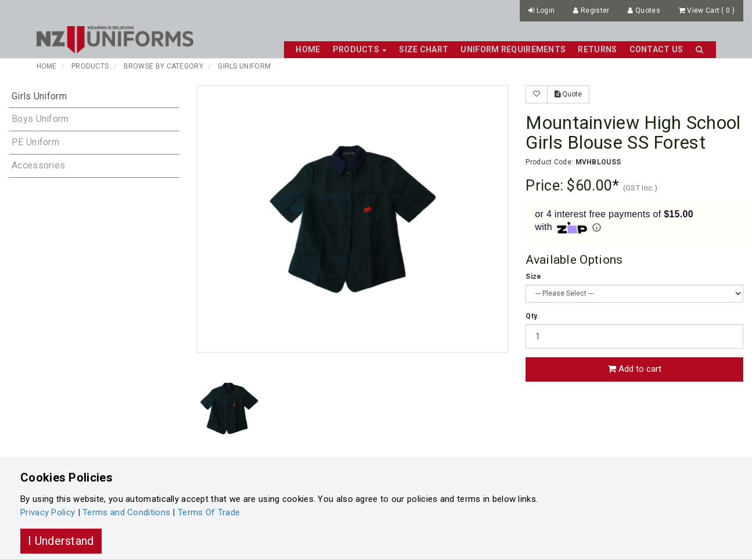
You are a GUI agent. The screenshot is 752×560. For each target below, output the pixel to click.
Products (90, 66)
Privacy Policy (48, 512)
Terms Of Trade (209, 512)
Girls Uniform (244, 66)
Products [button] (360, 49)
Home (308, 49)
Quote (568, 94)
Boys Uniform (40, 119)
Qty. (532, 316)
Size (533, 277)
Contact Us (656, 49)
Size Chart (424, 49)
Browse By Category (163, 66)
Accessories (38, 165)
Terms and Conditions (126, 512)
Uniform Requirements (513, 49)
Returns (597, 49)
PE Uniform (35, 142)
